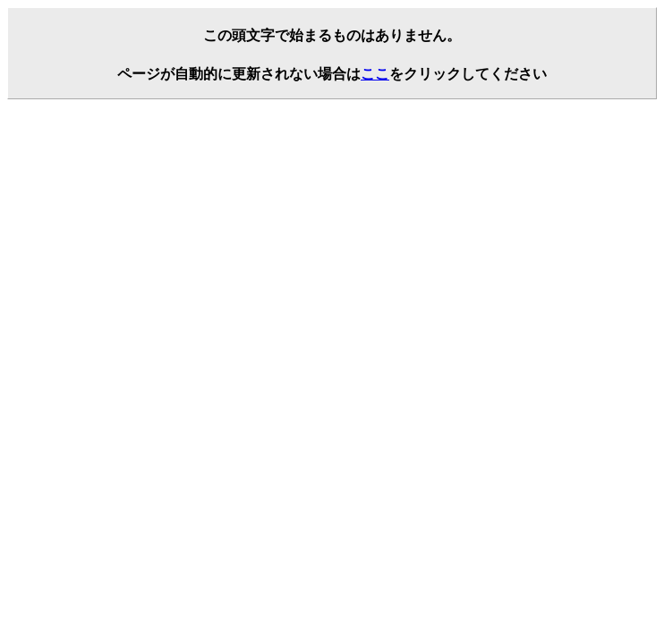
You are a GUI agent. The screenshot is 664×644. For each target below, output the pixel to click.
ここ (375, 74)
